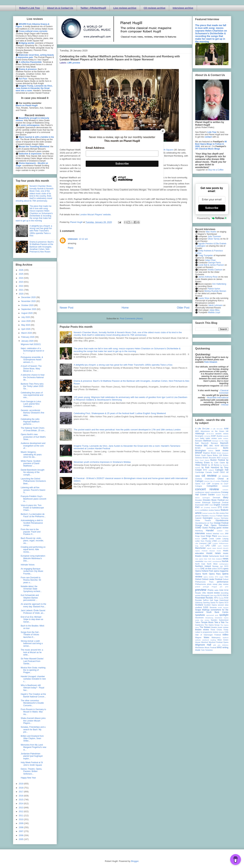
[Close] (163, 131)
